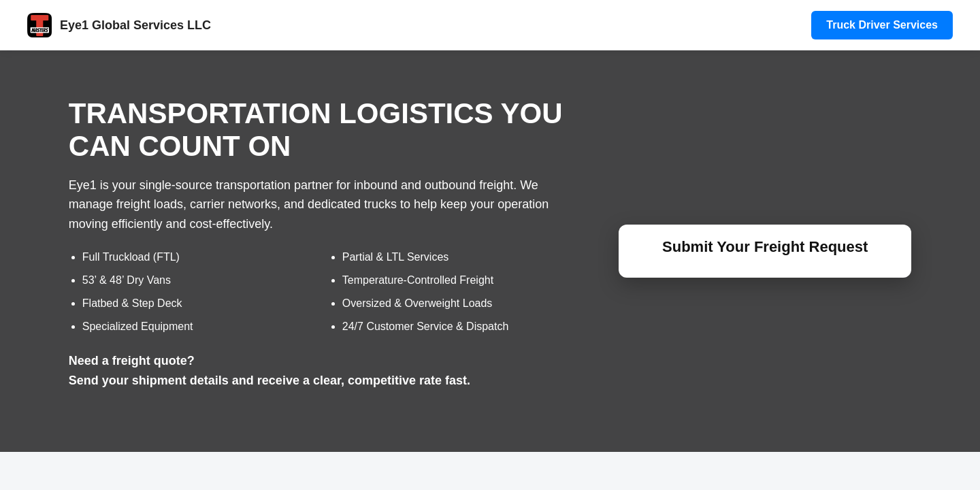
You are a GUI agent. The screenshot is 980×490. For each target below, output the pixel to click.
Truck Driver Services (882, 25)
